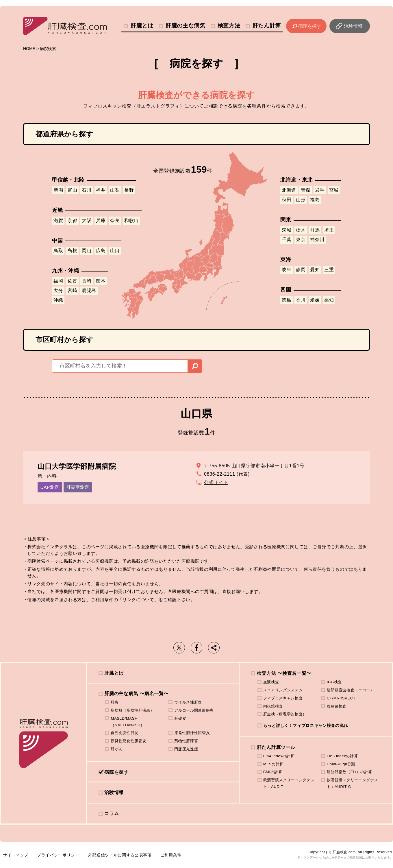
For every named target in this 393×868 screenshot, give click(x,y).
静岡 (301, 270)
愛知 (315, 270)
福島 (315, 200)
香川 (301, 300)
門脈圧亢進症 (186, 749)
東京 (301, 240)
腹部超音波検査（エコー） (351, 690)
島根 (72, 251)
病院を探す (310, 26)
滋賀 (58, 220)
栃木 (301, 230)
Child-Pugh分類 (341, 764)
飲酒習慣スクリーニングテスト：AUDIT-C (353, 783)
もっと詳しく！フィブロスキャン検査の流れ (306, 725)
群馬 (315, 230)
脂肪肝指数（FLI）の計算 (350, 772)
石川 (87, 190)
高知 (329, 300)
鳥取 (58, 251)
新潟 (58, 190)
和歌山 (131, 220)
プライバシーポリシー (58, 855)
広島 (101, 251)
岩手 (320, 190)
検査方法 (229, 26)
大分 (58, 290)
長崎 (87, 281)
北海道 (289, 190)
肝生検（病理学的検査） (285, 714)
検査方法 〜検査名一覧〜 (284, 673)
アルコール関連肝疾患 (194, 710)
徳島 (287, 300)
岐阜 (287, 270)
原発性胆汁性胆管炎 (192, 733)
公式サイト (216, 482)
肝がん (117, 749)
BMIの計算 (273, 772)
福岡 (58, 281)
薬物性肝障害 (186, 741)
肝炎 (115, 702)
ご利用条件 (171, 855)
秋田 (287, 200)
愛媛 (315, 300)
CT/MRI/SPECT (341, 698)
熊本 (101, 281)
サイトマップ (16, 855)
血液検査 (271, 682)
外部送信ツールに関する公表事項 (120, 855)
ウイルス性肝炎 (188, 702)
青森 (306, 190)
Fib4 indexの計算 (279, 756)
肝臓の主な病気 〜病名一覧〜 (136, 694)
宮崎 (72, 290)
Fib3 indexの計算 (342, 756)
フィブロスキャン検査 (283, 698)
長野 (129, 190)
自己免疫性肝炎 (125, 733)
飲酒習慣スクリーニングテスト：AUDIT (289, 783)
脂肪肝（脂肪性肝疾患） (132, 710)
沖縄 (58, 300)
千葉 (287, 240)
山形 (301, 200)
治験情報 (353, 26)
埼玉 (329, 230)
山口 (115, 251)
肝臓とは (142, 26)
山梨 (115, 190)
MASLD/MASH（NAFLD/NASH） (127, 722)
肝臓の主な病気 (186, 26)
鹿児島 (89, 290)
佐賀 (72, 281)
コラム (112, 813)
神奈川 (317, 240)
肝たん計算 (267, 26)
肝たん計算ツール (276, 747)
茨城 (287, 230)
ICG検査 (334, 682)
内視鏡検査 (273, 706)
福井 (101, 190)
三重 (329, 270)
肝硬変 (180, 718)
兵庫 (101, 220)
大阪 (87, 220)
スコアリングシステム (283, 690)
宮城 (334, 190)
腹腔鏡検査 (337, 706)
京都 (72, 220)
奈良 (115, 220)
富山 (72, 190)
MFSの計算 (273, 764)
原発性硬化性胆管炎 (128, 741)
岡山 (87, 251)
